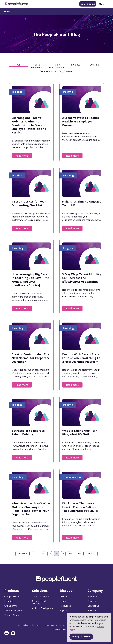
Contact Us (93, 606)
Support (64, 610)
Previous (22, 554)
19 (64, 554)
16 (43, 554)
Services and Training (39, 602)
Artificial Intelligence (43, 608)
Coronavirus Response (62, 630)
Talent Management (57, 66)
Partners (92, 610)
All (18, 65)
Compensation (48, 71)
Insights (76, 65)
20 (71, 554)
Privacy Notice (36, 625)
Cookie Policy (49, 625)
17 (50, 554)
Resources (65, 606)
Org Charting (66, 71)
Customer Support (42, 596)
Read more (22, 156)
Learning (95, 65)
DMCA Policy (61, 625)
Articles (64, 596)
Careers (92, 601)
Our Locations (23, 625)
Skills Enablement (38, 66)
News (63, 601)
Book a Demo (88, 4)
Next (91, 554)
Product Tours (12, 615)
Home (7, 12)
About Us (92, 596)
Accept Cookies (81, 637)
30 (79, 554)
